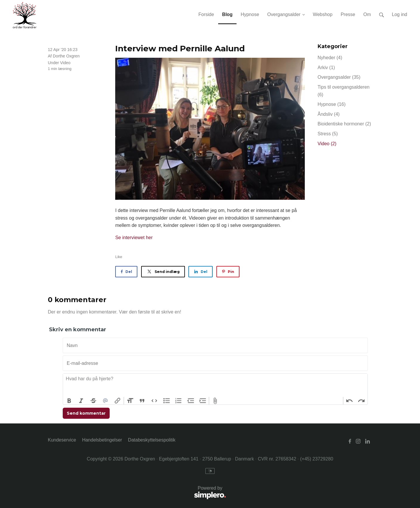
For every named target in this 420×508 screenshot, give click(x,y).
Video (65, 63)
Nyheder (330, 58)
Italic (81, 401)
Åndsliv (329, 114)
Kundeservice (62, 440)
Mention (106, 401)
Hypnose (332, 104)
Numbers (178, 401)
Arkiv (326, 68)
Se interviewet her (134, 238)
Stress (328, 134)
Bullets (167, 401)
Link (118, 401)
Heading (130, 401)
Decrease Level (191, 401)
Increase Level (203, 401)
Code (154, 401)
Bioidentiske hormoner (344, 124)
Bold (69, 401)
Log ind (400, 14)
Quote (142, 401)
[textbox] (215, 385)
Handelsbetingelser (102, 440)
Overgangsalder (339, 77)
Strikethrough (93, 401)
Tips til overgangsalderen (344, 91)
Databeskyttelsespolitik (152, 440)
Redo (361, 401)
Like (119, 257)
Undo (349, 401)
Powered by (137, 493)
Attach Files (215, 401)
